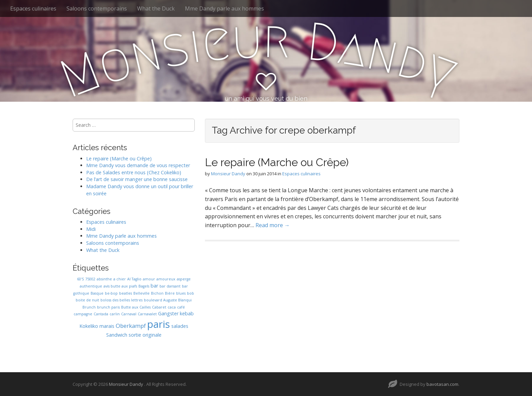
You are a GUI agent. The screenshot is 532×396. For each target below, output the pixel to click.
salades (180, 326)
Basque (97, 293)
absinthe (104, 279)
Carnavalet (147, 314)
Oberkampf (131, 326)
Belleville (141, 293)
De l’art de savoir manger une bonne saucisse (137, 179)
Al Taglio (134, 279)
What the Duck (156, 8)
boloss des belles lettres (121, 300)
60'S (80, 279)
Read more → (273, 225)
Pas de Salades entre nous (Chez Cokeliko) (134, 172)
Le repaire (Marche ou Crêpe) (277, 162)
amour (149, 279)
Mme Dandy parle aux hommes (224, 8)
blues (181, 293)
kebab (187, 313)
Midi (91, 229)
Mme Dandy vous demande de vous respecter (138, 165)
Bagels (144, 286)
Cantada (101, 314)
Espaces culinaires (33, 8)
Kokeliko (89, 326)
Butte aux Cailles (136, 307)
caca (172, 307)
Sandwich (117, 335)
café (181, 307)
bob (191, 293)
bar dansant (170, 286)
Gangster (168, 313)
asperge (184, 279)
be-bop (111, 293)
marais (107, 326)
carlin (115, 314)
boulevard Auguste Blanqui (168, 300)
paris (159, 324)
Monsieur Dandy (228, 174)
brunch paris (108, 307)
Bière (170, 293)
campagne (83, 314)
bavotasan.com (442, 384)
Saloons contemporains (97, 8)
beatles (126, 293)
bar (154, 286)
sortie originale (145, 335)
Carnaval (129, 314)
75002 (90, 279)
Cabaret (159, 307)
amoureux (166, 279)
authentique (91, 286)
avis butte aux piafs (120, 286)
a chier (120, 279)
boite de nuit (87, 300)
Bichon (157, 293)
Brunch (89, 307)
